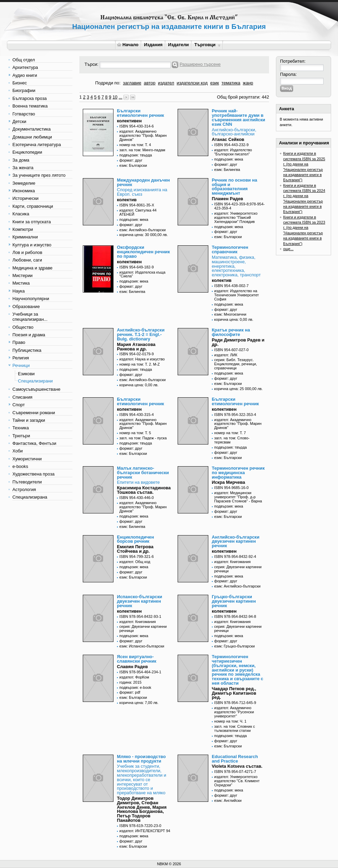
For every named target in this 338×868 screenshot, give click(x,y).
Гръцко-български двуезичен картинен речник (234, 601)
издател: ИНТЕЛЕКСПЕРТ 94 (145, 831)
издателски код (192, 83)
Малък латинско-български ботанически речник (143, 473)
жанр (248, 83)
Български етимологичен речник (141, 113)
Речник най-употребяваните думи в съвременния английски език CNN (238, 117)
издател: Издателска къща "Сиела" (142, 274)
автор (150, 83)
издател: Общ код (135, 562)
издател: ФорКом (134, 677)
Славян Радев (132, 667)
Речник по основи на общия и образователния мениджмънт (235, 187)
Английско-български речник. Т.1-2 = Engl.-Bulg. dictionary (141, 334)
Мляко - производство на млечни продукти (141, 759)
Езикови (26, 374)
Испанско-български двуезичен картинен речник (140, 601)
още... (288, 249)
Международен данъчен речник (143, 182)
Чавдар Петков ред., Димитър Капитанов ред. (234, 693)
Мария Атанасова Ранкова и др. (136, 347)
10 (115, 97)
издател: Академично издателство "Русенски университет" (234, 712)
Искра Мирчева (228, 482)
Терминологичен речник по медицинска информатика (238, 473)
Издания (153, 45)
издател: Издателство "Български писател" (233, 152)
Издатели (178, 45)
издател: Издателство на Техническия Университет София (237, 295)
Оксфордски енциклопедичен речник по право (143, 252)
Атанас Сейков (228, 139)
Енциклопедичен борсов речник (135, 539)
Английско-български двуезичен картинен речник (236, 542)
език (214, 83)
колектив (127, 200)
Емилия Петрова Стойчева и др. (135, 549)
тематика (231, 83)
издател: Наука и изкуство (142, 359)
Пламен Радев (227, 199)
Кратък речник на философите (231, 332)
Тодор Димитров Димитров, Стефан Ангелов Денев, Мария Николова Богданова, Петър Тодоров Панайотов (142, 809)
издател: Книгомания (232, 562)
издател (166, 83)
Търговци (207, 45)
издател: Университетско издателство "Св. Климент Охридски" (237, 781)
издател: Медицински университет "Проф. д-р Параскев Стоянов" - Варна (238, 497)
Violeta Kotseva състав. (237, 766)
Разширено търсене (200, 64)
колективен (129, 121)
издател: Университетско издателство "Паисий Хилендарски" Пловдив (236, 217)
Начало (128, 45)
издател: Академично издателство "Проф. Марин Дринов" (143, 135)
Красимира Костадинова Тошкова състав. (144, 490)
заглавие (132, 83)
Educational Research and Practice (235, 759)
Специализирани (35, 381)
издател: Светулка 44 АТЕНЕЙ (138, 212)
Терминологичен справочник (230, 249)
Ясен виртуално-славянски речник (137, 659)
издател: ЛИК (226, 355)
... (121, 97)
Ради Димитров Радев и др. (238, 342)
